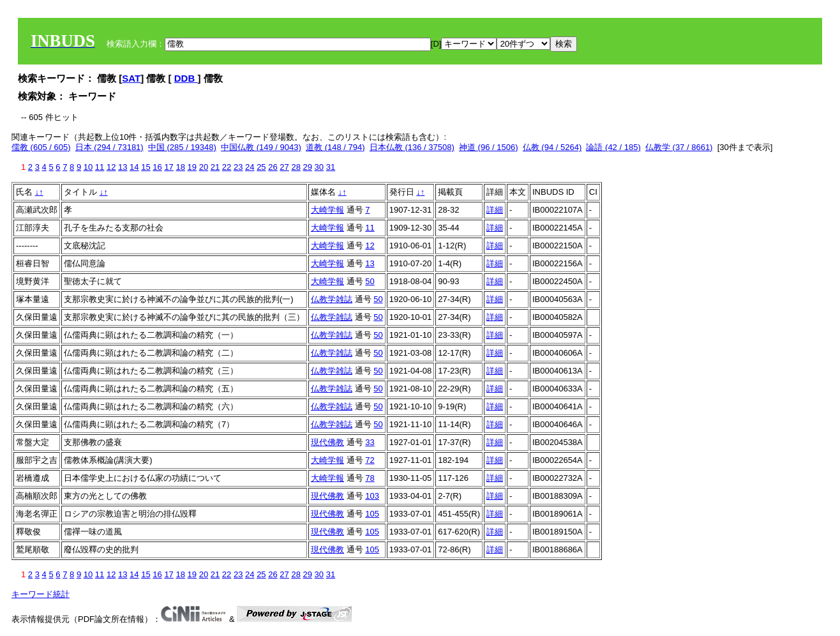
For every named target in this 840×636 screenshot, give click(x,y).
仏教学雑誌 (332, 299)
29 (308, 167)
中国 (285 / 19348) (182, 147)
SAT (131, 78)
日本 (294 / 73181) (109, 147)
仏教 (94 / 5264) (552, 147)
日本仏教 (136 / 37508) (412, 147)
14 (134, 167)
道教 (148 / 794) (335, 147)
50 (370, 281)
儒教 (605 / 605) (41, 147)
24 (250, 167)
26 (273, 167)
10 (88, 167)
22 (227, 167)
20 (204, 167)
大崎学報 (327, 210)
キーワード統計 (41, 594)
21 (215, 167)
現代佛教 (327, 442)
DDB (186, 78)
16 (157, 167)
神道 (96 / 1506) (489, 147)
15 (146, 167)
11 (100, 167)
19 (192, 167)
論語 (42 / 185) (613, 147)
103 (372, 496)
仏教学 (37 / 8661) (679, 147)
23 (238, 167)
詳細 (495, 210)
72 (370, 460)
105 (372, 514)
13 (123, 167)
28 (296, 167)
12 (111, 167)
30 (319, 167)
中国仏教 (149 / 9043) (261, 147)
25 (261, 167)
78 (370, 478)
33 (370, 442)
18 (180, 167)
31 (331, 167)
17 (169, 167)
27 (284, 167)
